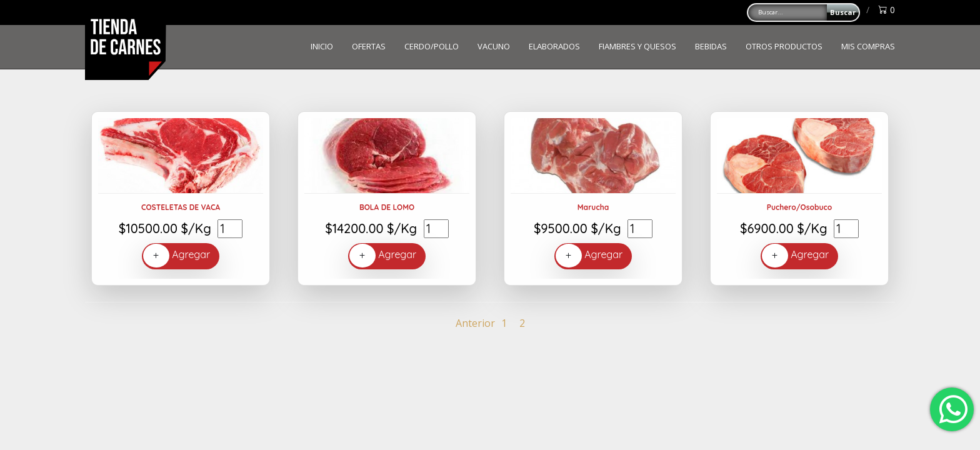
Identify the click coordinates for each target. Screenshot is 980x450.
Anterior (475, 323)
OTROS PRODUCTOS (784, 46)
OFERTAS (369, 46)
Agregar (177, 256)
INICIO (322, 46)
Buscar (843, 12)
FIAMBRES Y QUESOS (637, 46)
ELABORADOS (554, 46)
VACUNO (494, 46)
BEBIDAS (711, 46)
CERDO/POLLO (432, 46)
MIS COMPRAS (868, 46)
